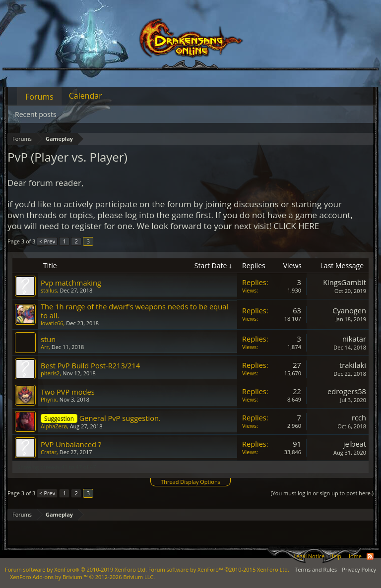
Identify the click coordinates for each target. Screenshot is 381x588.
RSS (370, 556)
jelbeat (355, 444)
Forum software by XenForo (76, 569)
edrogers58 (347, 391)
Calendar (86, 96)
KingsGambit (345, 282)
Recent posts (36, 114)
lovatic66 (52, 323)
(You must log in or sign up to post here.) (322, 493)
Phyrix (49, 399)
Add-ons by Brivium (82, 577)
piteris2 (50, 373)
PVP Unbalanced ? (71, 444)
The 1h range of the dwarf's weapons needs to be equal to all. (134, 311)
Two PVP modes (68, 392)
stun (48, 339)
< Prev (47, 241)
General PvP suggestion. (120, 418)
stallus (49, 290)
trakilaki (353, 365)
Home (354, 556)
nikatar (354, 339)
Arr (45, 347)
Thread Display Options (190, 482)
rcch (359, 417)
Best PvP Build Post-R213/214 (90, 365)
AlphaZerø (54, 426)
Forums (39, 97)
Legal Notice (309, 556)
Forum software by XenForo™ (219, 569)
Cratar (49, 452)
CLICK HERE (296, 226)
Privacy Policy (359, 569)
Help (335, 556)
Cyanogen (349, 310)
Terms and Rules (316, 569)
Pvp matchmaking (71, 283)
